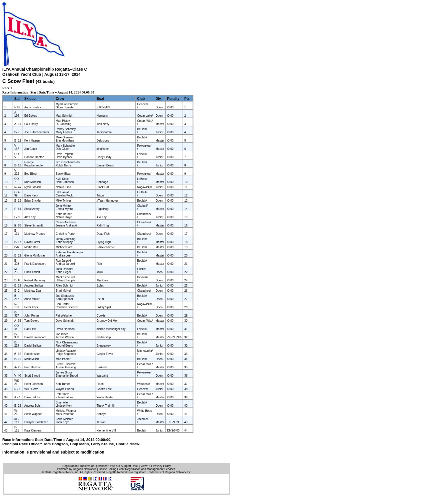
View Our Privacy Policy (156, 466)
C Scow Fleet (18, 81)
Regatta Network (62, 472)
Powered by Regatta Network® (77, 469)
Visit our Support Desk (124, 466)
